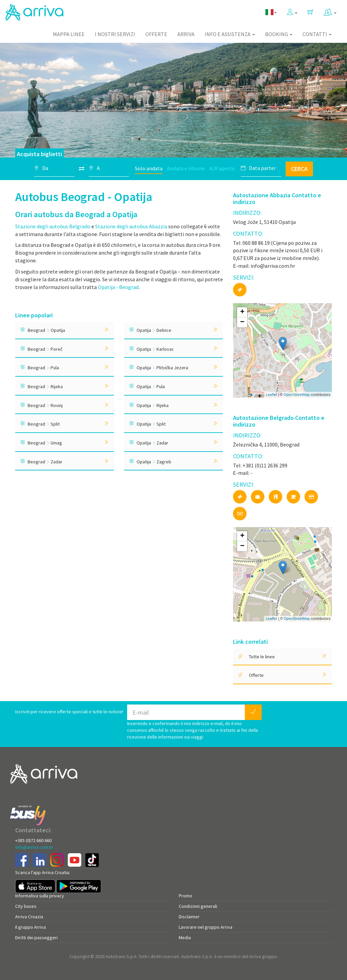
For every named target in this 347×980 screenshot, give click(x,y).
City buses (26, 906)
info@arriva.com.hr (34, 847)
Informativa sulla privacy (40, 896)
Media (185, 938)
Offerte (156, 34)
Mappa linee (69, 34)
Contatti (317, 34)
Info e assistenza (230, 34)
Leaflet (271, 395)
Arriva (186, 34)
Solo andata (149, 168)
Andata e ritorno (186, 168)
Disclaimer (189, 917)
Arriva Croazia (29, 917)
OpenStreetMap (297, 395)
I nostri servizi (115, 34)
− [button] (242, 322)
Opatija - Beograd (118, 287)
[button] (292, 11)
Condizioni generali (198, 906)
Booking (279, 34)
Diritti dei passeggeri (36, 938)
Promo (185, 896)
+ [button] (242, 312)
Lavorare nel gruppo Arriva (206, 927)
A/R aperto (222, 168)
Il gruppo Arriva (31, 927)
